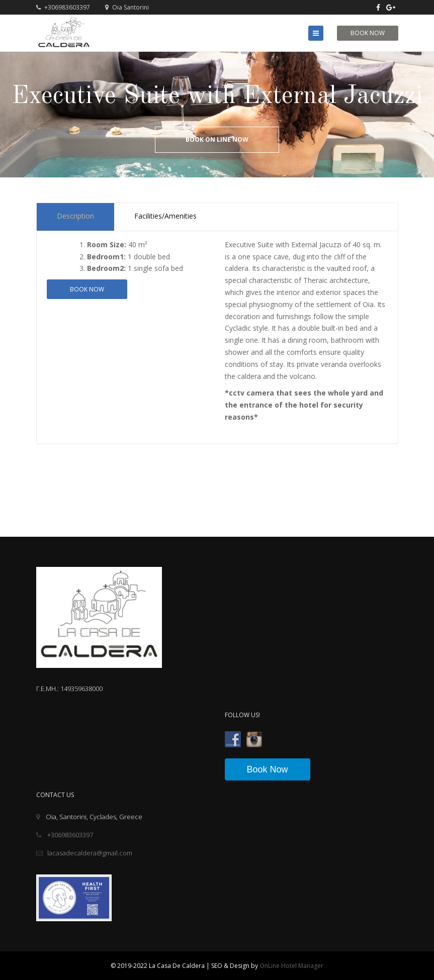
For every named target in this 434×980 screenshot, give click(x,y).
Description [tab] (75, 216)
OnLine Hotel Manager (291, 966)
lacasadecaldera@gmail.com (84, 853)
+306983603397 (63, 7)
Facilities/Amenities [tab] (165, 216)
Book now (87, 289)
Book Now (368, 33)
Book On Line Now (217, 139)
